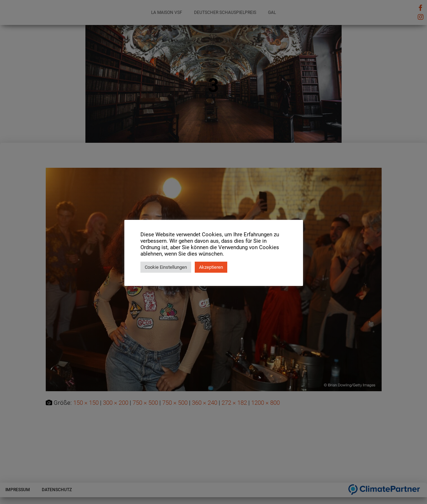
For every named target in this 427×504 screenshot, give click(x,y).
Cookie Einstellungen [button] (166, 267)
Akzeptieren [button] (211, 267)
